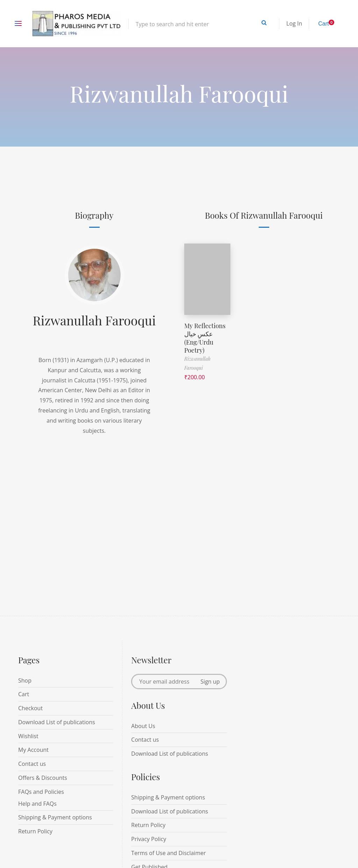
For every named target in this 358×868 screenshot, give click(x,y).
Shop (25, 680)
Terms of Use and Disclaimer (168, 853)
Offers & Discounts (43, 778)
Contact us (32, 764)
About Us (143, 726)
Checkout (30, 708)
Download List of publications (57, 722)
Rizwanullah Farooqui (94, 320)
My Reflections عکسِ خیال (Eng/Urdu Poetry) (205, 338)
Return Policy (35, 831)
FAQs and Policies (41, 792)
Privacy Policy (149, 839)
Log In (294, 23)
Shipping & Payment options (55, 817)
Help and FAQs (37, 804)
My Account (33, 750)
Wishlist (28, 736)
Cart (24, 694)
